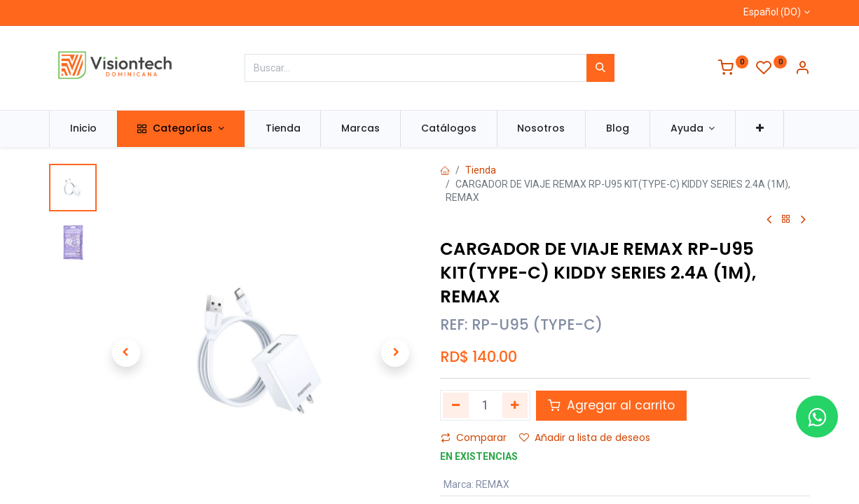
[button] (760, 129)
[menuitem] (83, 129)
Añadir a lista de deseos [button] (585, 437)
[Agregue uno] (515, 405)
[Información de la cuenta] (802, 69)
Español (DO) (772, 12)
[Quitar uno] (456, 405)
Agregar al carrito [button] (611, 405)
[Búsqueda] (600, 68)
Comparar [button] (474, 437)
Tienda (481, 170)
